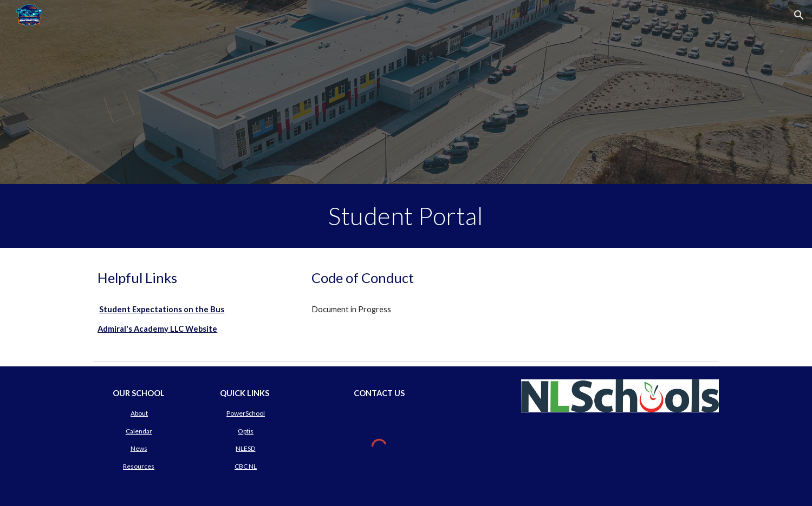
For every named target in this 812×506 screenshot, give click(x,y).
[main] (406, 216)
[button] (799, 15)
